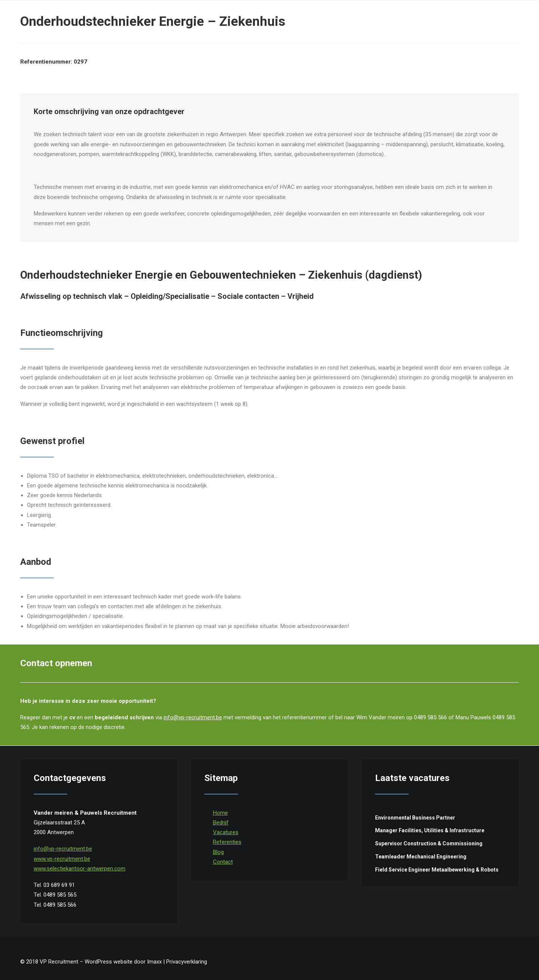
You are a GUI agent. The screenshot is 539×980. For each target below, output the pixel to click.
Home (220, 813)
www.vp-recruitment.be (62, 859)
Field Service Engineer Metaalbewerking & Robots (437, 870)
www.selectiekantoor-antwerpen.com (80, 869)
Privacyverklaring (187, 962)
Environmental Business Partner (415, 818)
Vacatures (226, 832)
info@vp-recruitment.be (193, 717)
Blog (218, 852)
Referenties (227, 842)
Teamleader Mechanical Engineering (421, 857)
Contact (223, 862)
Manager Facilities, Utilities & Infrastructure (430, 830)
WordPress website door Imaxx (123, 962)
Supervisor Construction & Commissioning (429, 843)
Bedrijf (221, 823)
